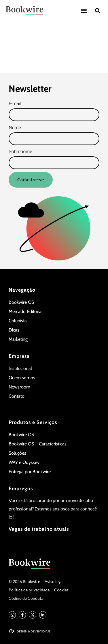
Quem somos (22, 378)
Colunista (18, 321)
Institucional (20, 368)
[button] (84, 11)
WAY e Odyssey (24, 462)
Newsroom (19, 387)
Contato (17, 396)
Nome (15, 128)
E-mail (15, 104)
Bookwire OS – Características (38, 444)
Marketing (18, 339)
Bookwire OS (21, 302)
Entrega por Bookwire (30, 472)
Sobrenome (20, 152)
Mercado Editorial (26, 311)
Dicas (14, 330)
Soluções (17, 453)
